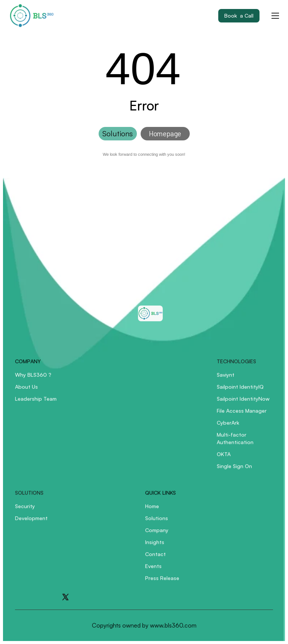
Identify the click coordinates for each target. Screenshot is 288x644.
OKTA (224, 458)
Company (157, 534)
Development (31, 522)
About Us (26, 391)
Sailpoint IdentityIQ (240, 391)
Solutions (157, 522)
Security (25, 510)
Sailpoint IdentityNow (243, 403)
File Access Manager (242, 415)
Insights (155, 546)
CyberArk (228, 427)
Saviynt (226, 379)
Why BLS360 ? (33, 379)
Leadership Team (36, 403)
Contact (155, 558)
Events (153, 570)
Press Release (162, 582)
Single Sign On (234, 470)
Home (152, 510)
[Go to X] (65, 597)
